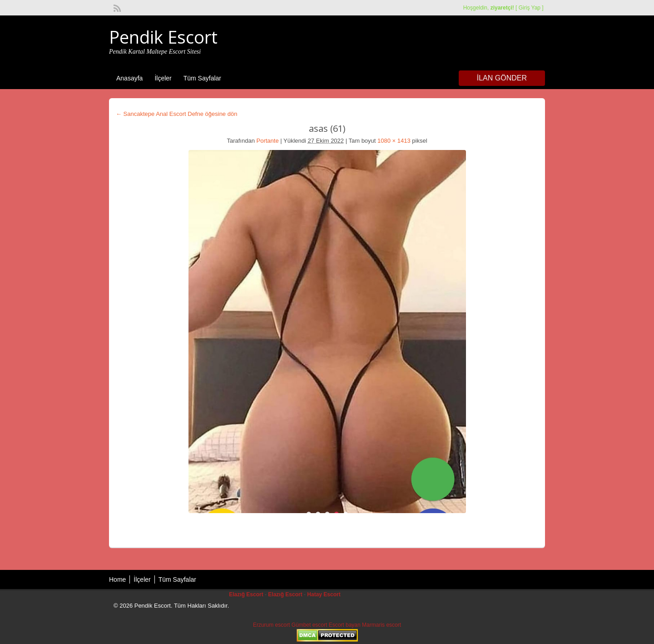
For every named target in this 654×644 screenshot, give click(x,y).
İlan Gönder (502, 78)
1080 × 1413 (394, 141)
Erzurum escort (271, 625)
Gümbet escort (310, 625)
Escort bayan (345, 625)
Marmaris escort (381, 625)
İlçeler (163, 78)
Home (117, 579)
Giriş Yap (530, 8)
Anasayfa (129, 78)
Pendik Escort (163, 37)
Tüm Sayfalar (202, 78)
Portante (268, 141)
